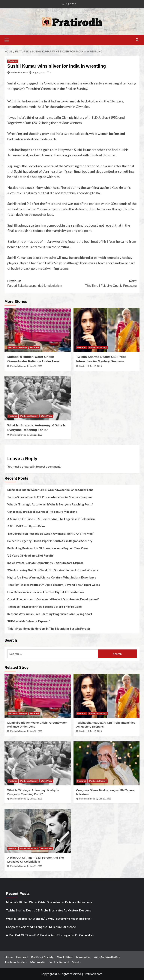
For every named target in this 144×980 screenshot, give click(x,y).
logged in (30, 466)
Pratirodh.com (93, 974)
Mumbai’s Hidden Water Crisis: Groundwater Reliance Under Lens (50, 490)
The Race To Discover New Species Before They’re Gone (45, 607)
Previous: (40, 284)
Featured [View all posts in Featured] (13, 61)
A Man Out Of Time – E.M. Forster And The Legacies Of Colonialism (51, 519)
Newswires (83, 957)
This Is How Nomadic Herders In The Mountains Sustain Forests (49, 628)
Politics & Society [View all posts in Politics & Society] (98, 347)
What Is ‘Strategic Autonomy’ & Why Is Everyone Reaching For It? (50, 504)
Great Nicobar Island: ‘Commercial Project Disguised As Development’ (53, 599)
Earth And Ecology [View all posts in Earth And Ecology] (18, 347)
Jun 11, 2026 (105, 799)
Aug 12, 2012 (39, 73)
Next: (104, 284)
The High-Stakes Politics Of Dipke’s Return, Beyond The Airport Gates (54, 585)
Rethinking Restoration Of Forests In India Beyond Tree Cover (48, 548)
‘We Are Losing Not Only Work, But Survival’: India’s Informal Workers (53, 570)
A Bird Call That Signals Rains (26, 526)
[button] (8, 40)
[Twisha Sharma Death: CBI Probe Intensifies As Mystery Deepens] (107, 330)
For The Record (59, 962)
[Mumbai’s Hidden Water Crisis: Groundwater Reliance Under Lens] (38, 330)
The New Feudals (16, 962)
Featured (22, 957)
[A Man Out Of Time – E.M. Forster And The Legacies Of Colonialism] (38, 831)
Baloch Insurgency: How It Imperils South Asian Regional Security (50, 541)
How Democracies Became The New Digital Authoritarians (46, 592)
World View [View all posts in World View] (46, 416)
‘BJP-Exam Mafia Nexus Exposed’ (29, 621)
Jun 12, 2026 (36, 366)
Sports (76, 962)
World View (65, 957)
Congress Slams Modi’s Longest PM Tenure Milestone (42, 512)
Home (9, 957)
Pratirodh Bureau (19, 73)
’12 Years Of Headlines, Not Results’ (31, 555)
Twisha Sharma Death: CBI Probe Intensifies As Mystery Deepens (50, 497)
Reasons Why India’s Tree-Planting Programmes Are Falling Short (50, 614)
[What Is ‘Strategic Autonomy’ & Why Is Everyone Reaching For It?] (38, 398)
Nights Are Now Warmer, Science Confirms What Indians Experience (52, 577)
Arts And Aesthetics (107, 957)
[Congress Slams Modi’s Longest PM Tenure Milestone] (107, 763)
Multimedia (38, 962)
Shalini (82, 366)
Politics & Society (42, 957)
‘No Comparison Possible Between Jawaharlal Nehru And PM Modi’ (51, 534)
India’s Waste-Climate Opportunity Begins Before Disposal (46, 563)
